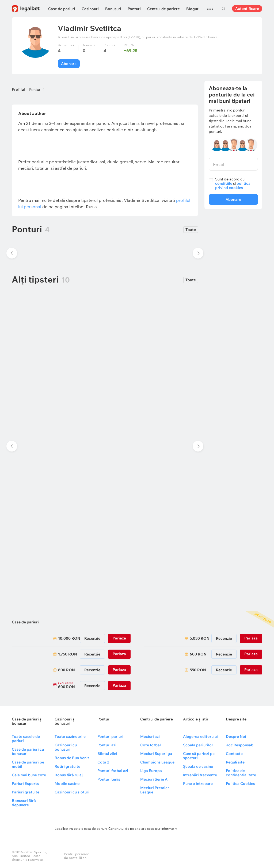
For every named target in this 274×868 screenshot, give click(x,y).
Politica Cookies (240, 784)
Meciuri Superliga (156, 754)
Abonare (69, 64)
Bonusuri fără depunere (24, 803)
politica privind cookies (233, 186)
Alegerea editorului (200, 736)
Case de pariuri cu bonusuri (28, 751)
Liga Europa (151, 771)
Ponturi (134, 9)
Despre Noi (236, 736)
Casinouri (90, 9)
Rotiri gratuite (67, 766)
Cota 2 (103, 762)
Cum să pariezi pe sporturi (199, 756)
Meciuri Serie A (154, 779)
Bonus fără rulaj (69, 775)
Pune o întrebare (198, 784)
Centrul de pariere (163, 9)
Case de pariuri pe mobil (28, 764)
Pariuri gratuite (26, 792)
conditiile (224, 183)
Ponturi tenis (109, 779)
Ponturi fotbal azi (113, 771)
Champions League (157, 762)
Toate (191, 230)
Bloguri (193, 9)
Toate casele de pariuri (26, 739)
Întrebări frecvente (200, 775)
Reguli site (235, 762)
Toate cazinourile (70, 736)
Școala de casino (198, 766)
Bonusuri (113, 9)
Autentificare (247, 9)
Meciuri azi (150, 736)
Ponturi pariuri (110, 736)
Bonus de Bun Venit (72, 758)
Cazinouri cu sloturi (72, 792)
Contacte (234, 754)
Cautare (223, 9)
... (210, 7)
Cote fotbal (151, 745)
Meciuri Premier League (155, 790)
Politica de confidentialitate (241, 773)
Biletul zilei (107, 754)
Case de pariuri (62, 9)
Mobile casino (67, 784)
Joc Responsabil (241, 745)
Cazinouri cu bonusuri (66, 747)
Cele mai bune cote (29, 775)
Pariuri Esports (25, 784)
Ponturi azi (107, 745)
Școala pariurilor (198, 745)
